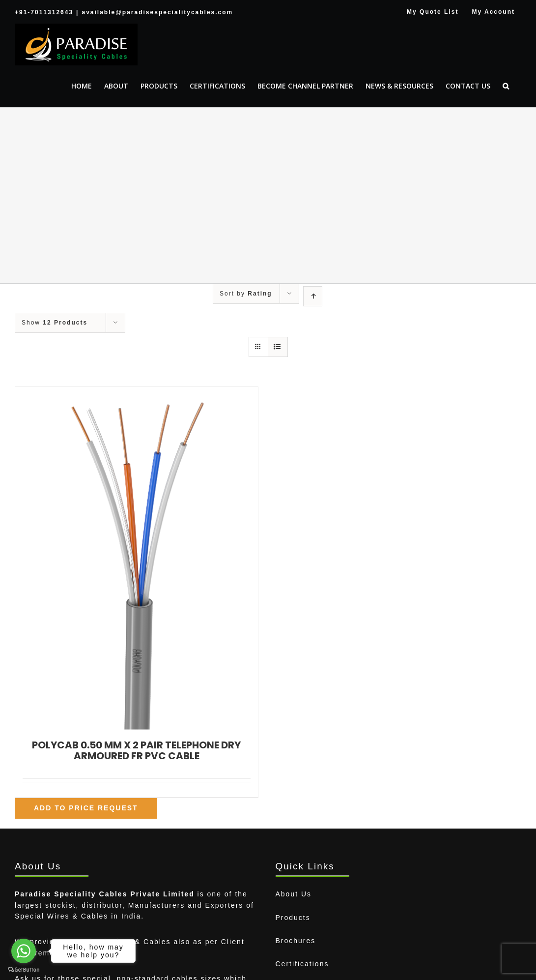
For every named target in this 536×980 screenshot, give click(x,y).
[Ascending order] (313, 296)
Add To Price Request (86, 808)
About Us (294, 894)
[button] (506, 86)
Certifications (302, 964)
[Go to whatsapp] (24, 951)
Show (55, 323)
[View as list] (278, 347)
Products (293, 918)
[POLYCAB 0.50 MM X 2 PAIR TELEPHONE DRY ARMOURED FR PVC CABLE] (137, 558)
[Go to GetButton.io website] (24, 970)
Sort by (246, 294)
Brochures (296, 941)
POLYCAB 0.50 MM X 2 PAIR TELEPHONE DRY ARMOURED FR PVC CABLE (136, 750)
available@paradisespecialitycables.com (157, 12)
